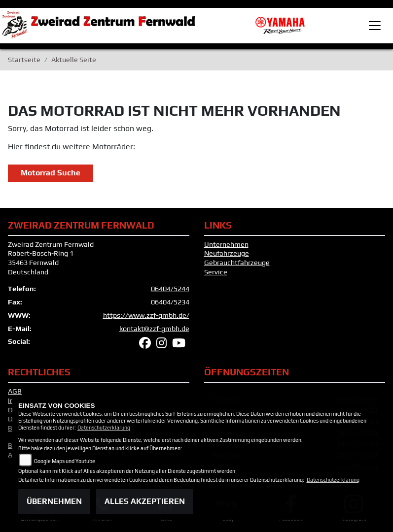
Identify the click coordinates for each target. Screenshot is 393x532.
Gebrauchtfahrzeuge (237, 263)
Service (216, 272)
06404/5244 (170, 289)
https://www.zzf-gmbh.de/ (146, 315)
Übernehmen (54, 501)
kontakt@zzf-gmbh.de (154, 329)
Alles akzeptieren (145, 501)
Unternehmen (226, 244)
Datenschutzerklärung (104, 428)
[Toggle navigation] (375, 26)
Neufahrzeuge (227, 253)
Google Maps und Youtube (65, 461)
